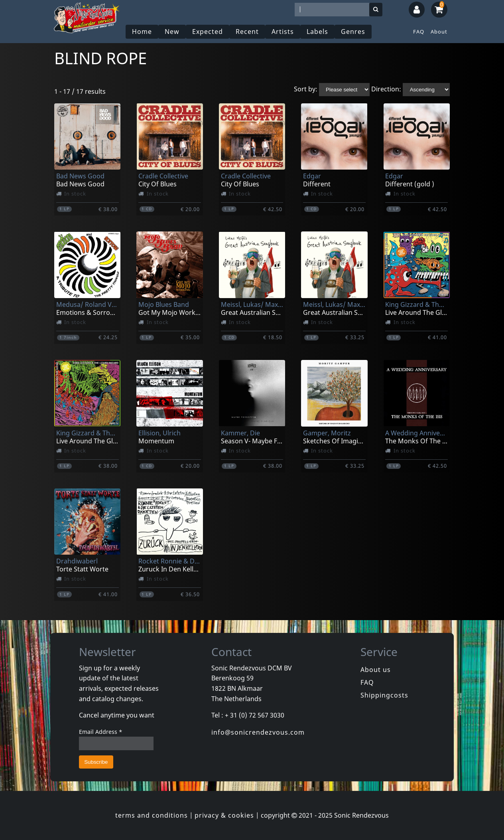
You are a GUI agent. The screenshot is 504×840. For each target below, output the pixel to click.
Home (142, 32)
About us (376, 670)
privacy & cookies (224, 815)
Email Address (101, 732)
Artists (283, 32)
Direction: (386, 89)
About (439, 32)
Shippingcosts (384, 695)
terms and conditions (152, 815)
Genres (353, 32)
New (172, 32)
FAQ (419, 32)
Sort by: (306, 89)
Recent (247, 32)
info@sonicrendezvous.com (258, 732)
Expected (208, 32)
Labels (317, 32)
